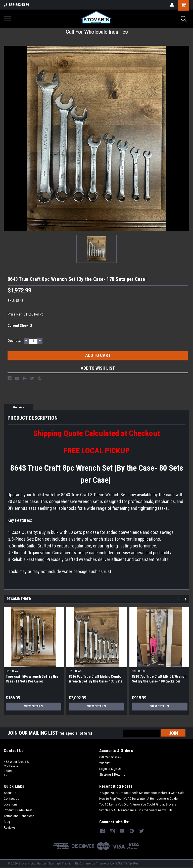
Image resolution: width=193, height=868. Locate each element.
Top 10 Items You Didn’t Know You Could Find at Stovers (138, 804)
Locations (11, 804)
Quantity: (14, 341)
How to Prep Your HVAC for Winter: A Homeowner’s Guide (138, 799)
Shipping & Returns (112, 775)
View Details (33, 706)
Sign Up (116, 769)
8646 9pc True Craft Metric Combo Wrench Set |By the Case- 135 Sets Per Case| (96, 681)
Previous (179, 599)
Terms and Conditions (19, 816)
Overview (19, 407)
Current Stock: (20, 326)
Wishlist (105, 763)
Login (103, 769)
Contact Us (12, 799)
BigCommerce (85, 863)
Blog (7, 822)
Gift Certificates (110, 757)
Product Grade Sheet (18, 810)
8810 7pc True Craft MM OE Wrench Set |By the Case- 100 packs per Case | (159, 681)
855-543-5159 (16, 5)
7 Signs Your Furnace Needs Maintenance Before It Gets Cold (142, 793)
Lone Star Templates (125, 863)
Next (186, 599)
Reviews (10, 828)
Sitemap (54, 863)
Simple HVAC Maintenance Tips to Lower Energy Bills (136, 810)
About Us (10, 793)
